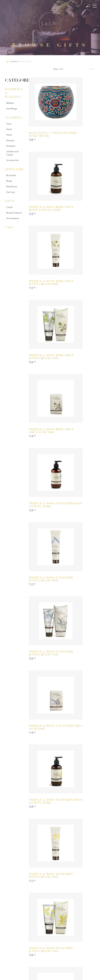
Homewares (13, 218)
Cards (9, 207)
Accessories (12, 160)
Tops (9, 124)
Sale (9, 227)
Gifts (10, 201)
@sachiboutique (70, 905)
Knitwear (11, 146)
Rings (9, 181)
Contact (71, 936)
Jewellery (13, 169)
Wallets (10, 103)
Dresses (10, 140)
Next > (92, 69)
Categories (42, 936)
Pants (9, 135)
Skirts (9, 129)
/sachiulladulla (29, 905)
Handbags (12, 109)
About (57, 936)
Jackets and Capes (12, 153)
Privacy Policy (34, 941)
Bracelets (11, 175)
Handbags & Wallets (13, 93)
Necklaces (12, 187)
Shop (29, 61)
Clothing (13, 118)
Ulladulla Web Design (63, 975)
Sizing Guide (67, 941)
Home (21, 61)
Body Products (14, 213)
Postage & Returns (50, 941)
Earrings (11, 192)
